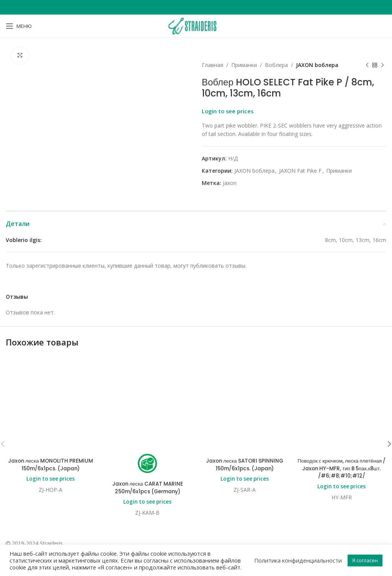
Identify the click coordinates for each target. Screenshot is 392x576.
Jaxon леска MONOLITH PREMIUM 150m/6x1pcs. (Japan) (51, 383)
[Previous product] (367, 65)
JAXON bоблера (317, 65)
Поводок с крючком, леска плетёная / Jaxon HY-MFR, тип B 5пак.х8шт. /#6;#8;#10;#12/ (342, 387)
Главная (212, 65)
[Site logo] (196, 25)
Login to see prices (228, 111)
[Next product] (382, 65)
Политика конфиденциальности (298, 560)
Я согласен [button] (365, 560)
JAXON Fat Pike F (300, 171)
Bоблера (276, 65)
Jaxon (230, 183)
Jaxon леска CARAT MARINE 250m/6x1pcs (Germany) (147, 406)
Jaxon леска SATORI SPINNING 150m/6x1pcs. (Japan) (244, 383)
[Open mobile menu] (19, 26)
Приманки (244, 65)
